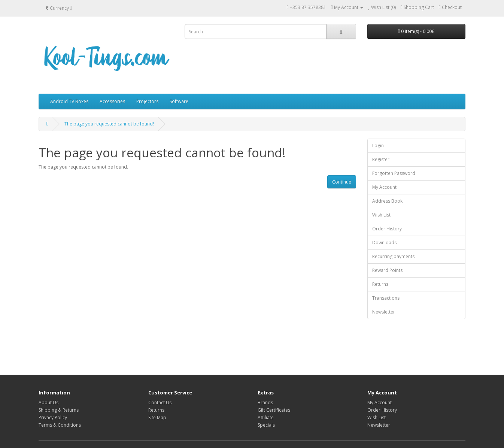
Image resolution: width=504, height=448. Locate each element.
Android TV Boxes (69, 101)
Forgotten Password (394, 173)
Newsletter (384, 312)
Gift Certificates (274, 410)
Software (179, 101)
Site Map (157, 417)
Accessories (112, 101)
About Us (48, 402)
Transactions (386, 298)
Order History (387, 229)
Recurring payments (393, 256)
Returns (380, 284)
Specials (266, 425)
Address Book (387, 201)
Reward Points (387, 270)
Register (381, 159)
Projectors (147, 101)
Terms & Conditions (60, 425)
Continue (342, 182)
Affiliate (266, 417)
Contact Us (160, 402)
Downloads (384, 243)
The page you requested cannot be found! (109, 124)
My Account (384, 187)
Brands (265, 402)
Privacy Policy (53, 417)
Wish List (381, 215)
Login (378, 146)
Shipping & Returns (59, 410)
